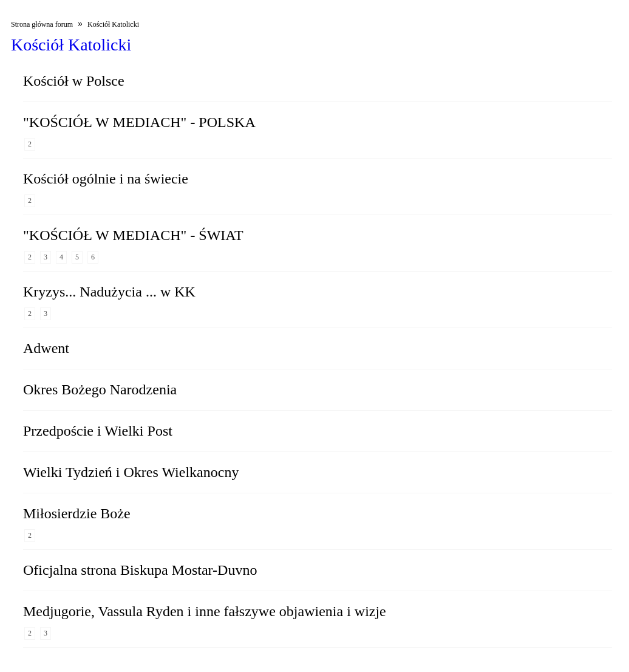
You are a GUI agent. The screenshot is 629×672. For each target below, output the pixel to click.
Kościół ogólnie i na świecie (106, 179)
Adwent (46, 348)
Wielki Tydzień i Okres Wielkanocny (131, 472)
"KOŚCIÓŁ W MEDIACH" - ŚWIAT (133, 235)
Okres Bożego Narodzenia (100, 389)
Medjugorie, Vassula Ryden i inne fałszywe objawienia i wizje (205, 611)
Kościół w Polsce (74, 81)
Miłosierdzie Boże (77, 513)
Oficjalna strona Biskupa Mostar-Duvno (140, 570)
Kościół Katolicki (113, 24)
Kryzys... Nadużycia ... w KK (109, 292)
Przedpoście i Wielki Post (98, 431)
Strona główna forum (42, 24)
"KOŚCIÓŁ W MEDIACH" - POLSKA (139, 122)
